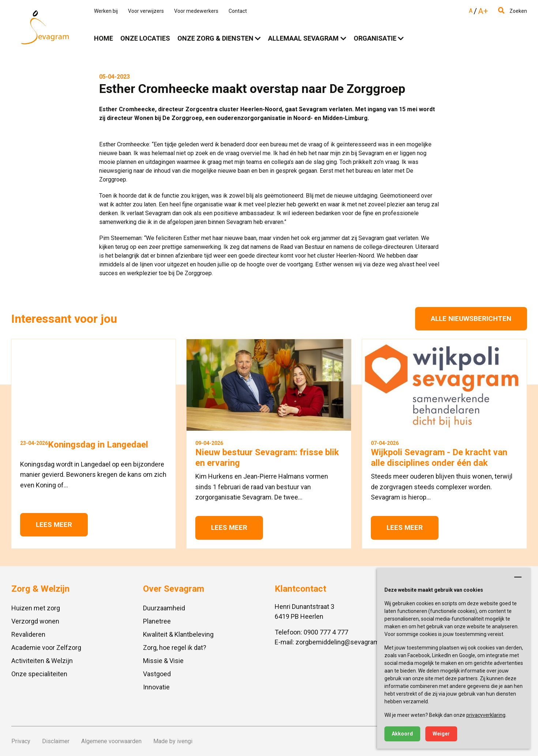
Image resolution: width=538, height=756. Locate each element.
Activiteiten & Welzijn (42, 661)
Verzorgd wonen (35, 621)
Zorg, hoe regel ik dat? (175, 648)
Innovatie (156, 687)
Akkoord (402, 734)
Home (104, 38)
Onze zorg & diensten (215, 38)
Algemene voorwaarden (111, 741)
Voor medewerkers (196, 11)
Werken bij (106, 11)
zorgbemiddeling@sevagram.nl (341, 642)
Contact (238, 11)
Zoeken (513, 11)
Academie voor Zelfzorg (46, 648)
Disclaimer (56, 741)
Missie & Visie (163, 661)
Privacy (21, 741)
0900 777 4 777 (326, 632)
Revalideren (28, 634)
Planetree (157, 621)
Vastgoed (157, 674)
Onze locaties (145, 38)
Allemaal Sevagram (303, 38)
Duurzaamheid (164, 608)
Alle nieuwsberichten (471, 319)
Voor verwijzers (146, 11)
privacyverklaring (486, 715)
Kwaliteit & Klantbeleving (178, 634)
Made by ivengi (173, 741)
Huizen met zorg (36, 608)
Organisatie (375, 38)
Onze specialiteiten (39, 674)
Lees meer (54, 525)
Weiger (441, 734)
